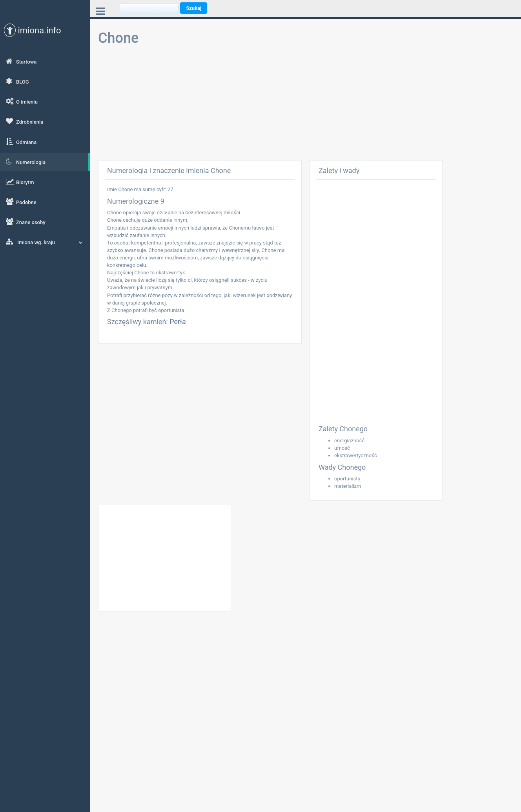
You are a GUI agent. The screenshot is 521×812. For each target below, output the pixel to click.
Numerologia (26, 162)
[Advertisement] (306, 105)
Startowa (21, 61)
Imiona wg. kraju (44, 242)
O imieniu (22, 101)
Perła (178, 322)
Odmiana (21, 142)
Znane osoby (26, 222)
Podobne (21, 202)
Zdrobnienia (25, 121)
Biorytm (20, 182)
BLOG (17, 81)
